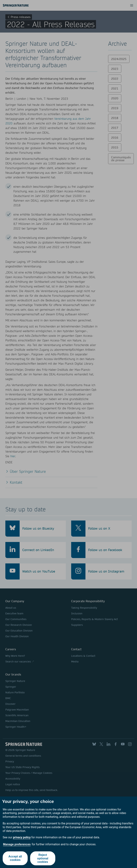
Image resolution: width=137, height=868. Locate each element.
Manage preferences (17, 844)
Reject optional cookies (43, 858)
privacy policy (22, 837)
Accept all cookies (15, 858)
